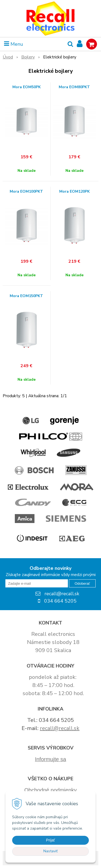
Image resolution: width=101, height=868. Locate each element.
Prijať (50, 840)
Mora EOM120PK (74, 192)
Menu (14, 44)
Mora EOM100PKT (26, 192)
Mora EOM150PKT (26, 296)
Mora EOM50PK (27, 87)
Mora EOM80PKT (74, 87)
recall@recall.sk (60, 728)
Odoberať (82, 583)
